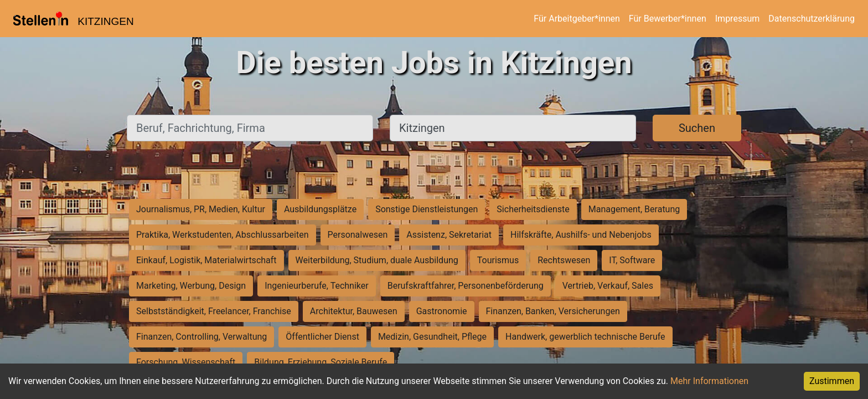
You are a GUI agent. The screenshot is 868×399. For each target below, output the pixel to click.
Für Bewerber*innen (668, 19)
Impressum (738, 19)
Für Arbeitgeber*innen (577, 19)
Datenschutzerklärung (812, 19)
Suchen (697, 128)
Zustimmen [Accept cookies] (832, 381)
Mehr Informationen (709, 381)
